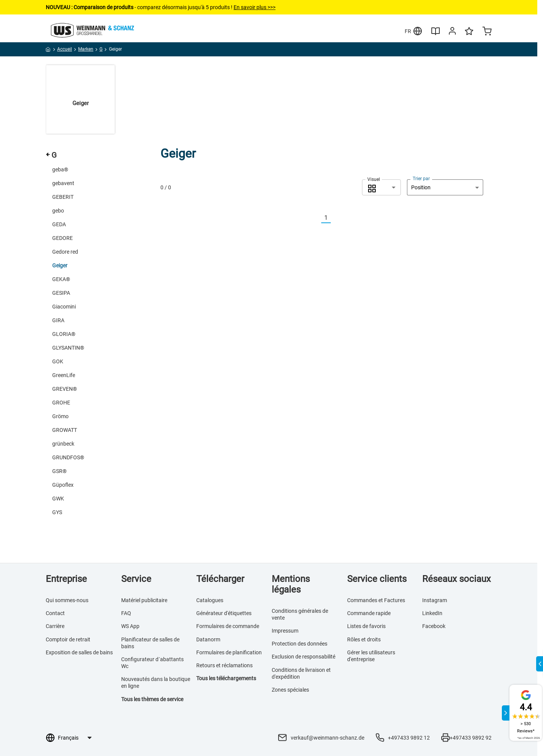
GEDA (59, 224)
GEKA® (61, 279)
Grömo (60, 416)
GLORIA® (64, 334)
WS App (130, 626)
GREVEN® (65, 389)
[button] (381, 187)
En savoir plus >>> (255, 7)
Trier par (421, 179)
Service (136, 579)
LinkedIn (432, 613)
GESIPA (61, 293)
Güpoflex (63, 485)
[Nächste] (335, 218)
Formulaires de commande (228, 626)
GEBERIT (63, 197)
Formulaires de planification (229, 652)
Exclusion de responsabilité (304, 657)
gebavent (63, 183)
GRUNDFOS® (68, 457)
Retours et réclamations (224, 665)
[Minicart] (487, 32)
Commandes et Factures (376, 600)
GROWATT (65, 430)
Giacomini (64, 307)
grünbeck (63, 444)
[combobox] (381, 187)
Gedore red (65, 252)
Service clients (377, 579)
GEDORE (62, 238)
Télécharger (220, 579)
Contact (55, 613)
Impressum (285, 631)
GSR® (59, 471)
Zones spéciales (290, 690)
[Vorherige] (317, 218)
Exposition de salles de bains (79, 652)
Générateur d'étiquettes (224, 613)
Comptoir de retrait (68, 639)
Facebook (434, 626)
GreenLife (64, 375)
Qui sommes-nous (67, 600)
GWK (58, 499)
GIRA (58, 320)
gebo (58, 211)
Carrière (55, 626)
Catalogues (210, 600)
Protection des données (300, 644)
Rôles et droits (364, 639)
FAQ (126, 613)
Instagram (435, 600)
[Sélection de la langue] (74, 738)
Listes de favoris (366, 626)
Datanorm (208, 639)
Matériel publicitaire (144, 600)
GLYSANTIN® (68, 348)
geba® (60, 169)
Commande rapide (369, 613)
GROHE (61, 403)
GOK (58, 361)
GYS (57, 512)
